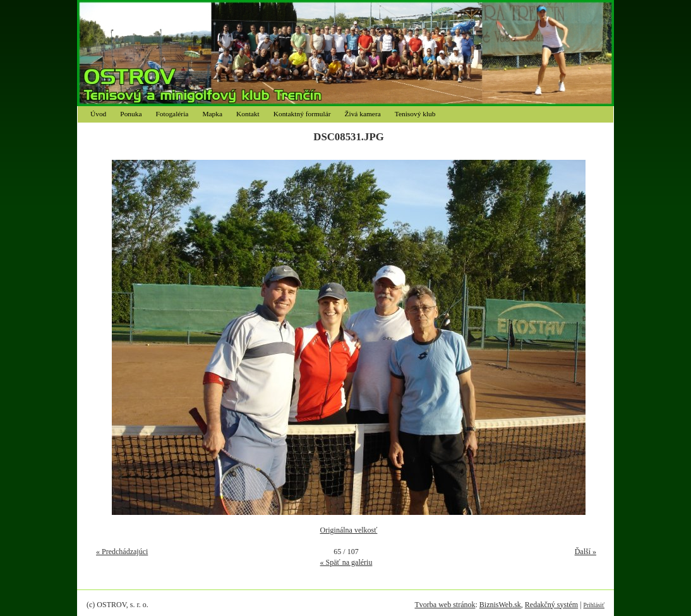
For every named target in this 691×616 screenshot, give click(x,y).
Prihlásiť (594, 605)
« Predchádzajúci (122, 552)
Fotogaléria (172, 114)
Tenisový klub (415, 114)
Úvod (98, 114)
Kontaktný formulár (302, 114)
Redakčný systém (551, 605)
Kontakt (248, 114)
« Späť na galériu (346, 562)
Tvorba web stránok (445, 605)
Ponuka (131, 114)
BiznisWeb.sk (500, 605)
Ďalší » (586, 552)
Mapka (212, 114)
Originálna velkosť (349, 530)
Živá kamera (363, 114)
